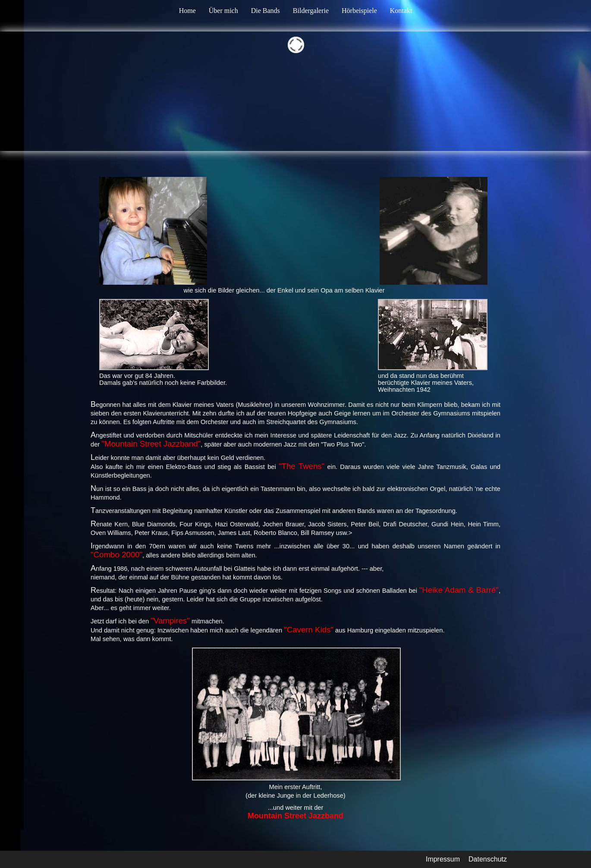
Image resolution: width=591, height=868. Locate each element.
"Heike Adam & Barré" (459, 590)
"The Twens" (302, 466)
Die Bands (266, 11)
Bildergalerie (311, 11)
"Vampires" (170, 621)
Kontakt (401, 11)
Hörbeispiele (359, 11)
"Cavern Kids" (309, 630)
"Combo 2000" (116, 555)
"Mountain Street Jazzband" (151, 444)
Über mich (223, 11)
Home (187, 11)
